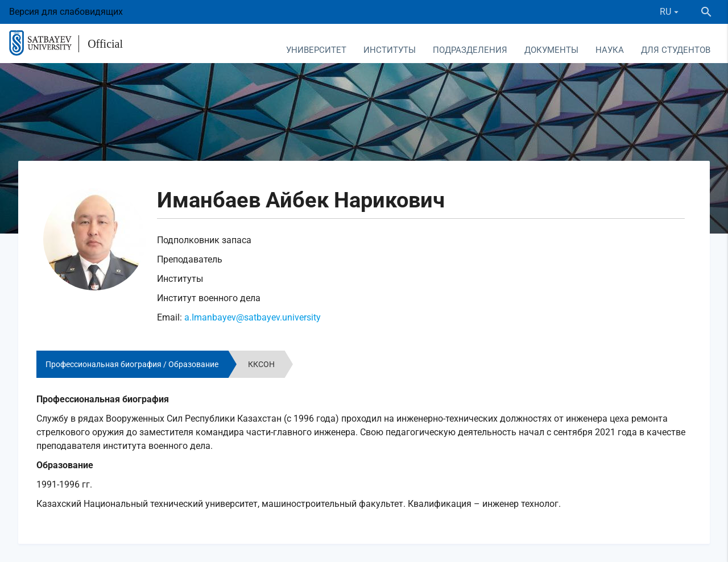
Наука (610, 50)
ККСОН (261, 364)
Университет (316, 50)
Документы (551, 50)
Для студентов (676, 50)
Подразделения (470, 50)
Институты (390, 50)
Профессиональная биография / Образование (132, 364)
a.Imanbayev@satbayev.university (253, 317)
